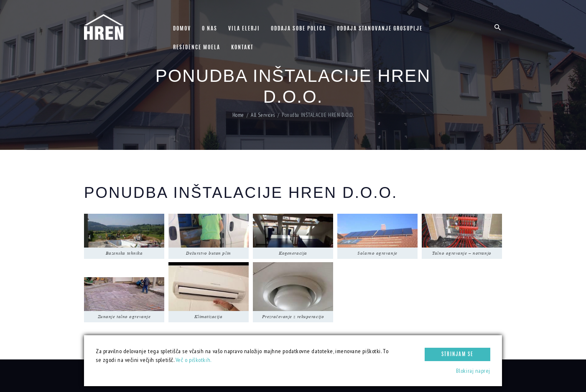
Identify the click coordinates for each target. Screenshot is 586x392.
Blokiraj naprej (473, 371)
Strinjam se (457, 354)
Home (238, 115)
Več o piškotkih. (194, 360)
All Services (263, 115)
